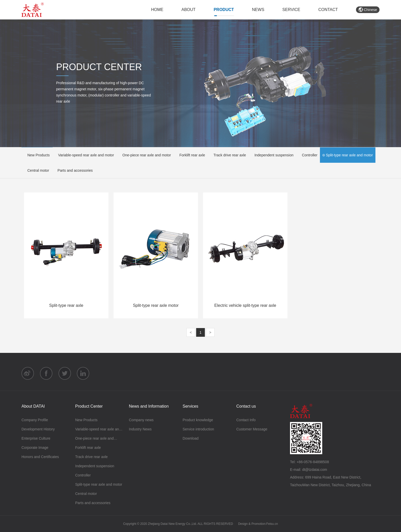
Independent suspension (272, 155)
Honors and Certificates (40, 457)
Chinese (368, 10)
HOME (157, 10)
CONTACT (328, 10)
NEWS (258, 10)
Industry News (140, 429)
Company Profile (35, 420)
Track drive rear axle (228, 155)
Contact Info (246, 420)
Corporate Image (35, 448)
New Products (37, 155)
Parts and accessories (74, 170)
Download (191, 438)
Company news (141, 420)
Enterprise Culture (36, 438)
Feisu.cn (272, 524)
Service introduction (198, 429)
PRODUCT (224, 10)
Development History (38, 429)
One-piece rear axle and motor (145, 155)
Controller (308, 155)
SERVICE (291, 10)
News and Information (149, 406)
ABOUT (189, 10)
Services (190, 406)
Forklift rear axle (190, 155)
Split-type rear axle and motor (348, 155)
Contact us (246, 406)
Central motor (37, 170)
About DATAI (33, 406)
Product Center (89, 406)
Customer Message (252, 429)
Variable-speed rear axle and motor (84, 155)
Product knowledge (198, 420)
